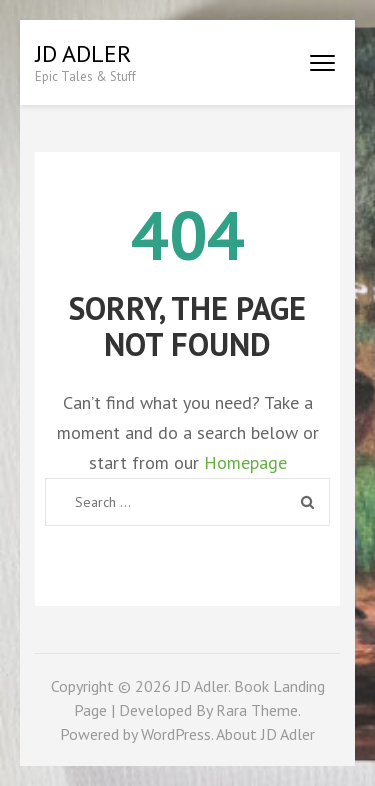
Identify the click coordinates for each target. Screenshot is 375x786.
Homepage (245, 462)
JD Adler (83, 53)
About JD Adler (265, 734)
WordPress (176, 734)
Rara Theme (257, 710)
